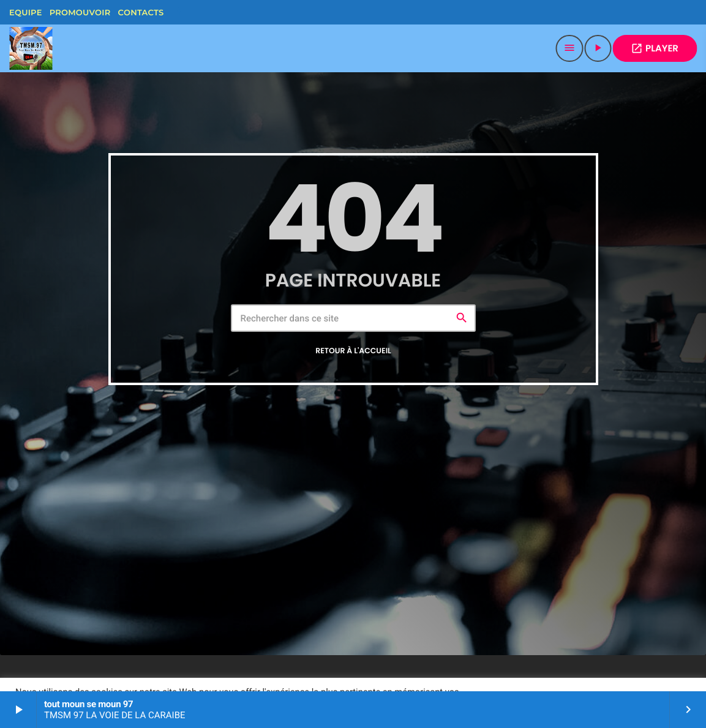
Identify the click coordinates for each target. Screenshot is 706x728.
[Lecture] (598, 48)
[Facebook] (179, 12)
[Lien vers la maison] (31, 48)
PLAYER (655, 49)
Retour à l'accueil (353, 351)
